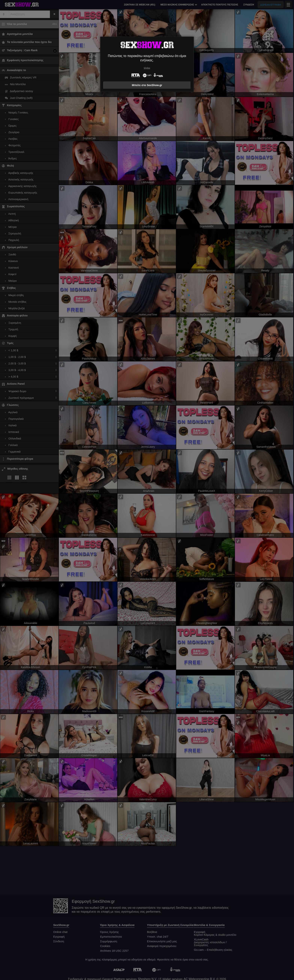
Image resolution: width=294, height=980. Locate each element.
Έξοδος (147, 68)
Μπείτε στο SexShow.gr (147, 85)
